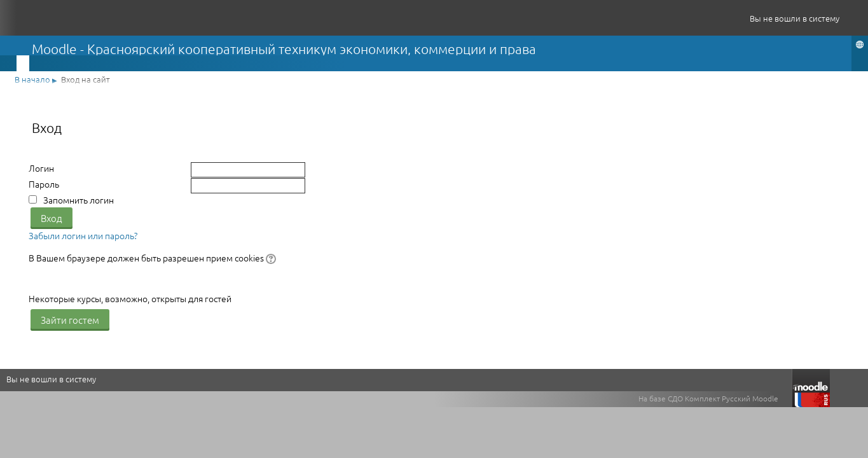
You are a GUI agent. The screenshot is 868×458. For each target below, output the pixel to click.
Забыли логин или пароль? (83, 235)
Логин (41, 168)
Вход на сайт (86, 79)
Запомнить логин (79, 200)
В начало (32, 79)
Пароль (44, 184)
